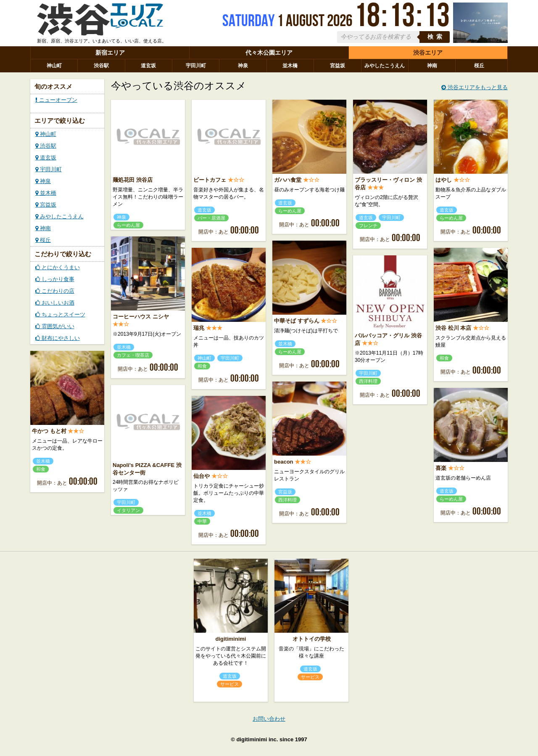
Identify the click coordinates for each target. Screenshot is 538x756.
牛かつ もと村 (49, 431)
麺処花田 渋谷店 (133, 180)
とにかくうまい (58, 267)
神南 (432, 66)
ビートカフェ (210, 180)
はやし (444, 180)
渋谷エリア (428, 53)
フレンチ (368, 225)
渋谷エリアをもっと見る (475, 87)
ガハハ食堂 (288, 180)
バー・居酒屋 (211, 218)
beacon (284, 462)
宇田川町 (196, 66)
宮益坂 (338, 66)
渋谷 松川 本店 (453, 328)
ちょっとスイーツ (60, 314)
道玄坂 (148, 66)
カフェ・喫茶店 (133, 355)
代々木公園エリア (269, 53)
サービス (229, 684)
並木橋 (290, 66)
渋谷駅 (101, 66)
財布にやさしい (58, 338)
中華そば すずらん (297, 321)
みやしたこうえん (385, 66)
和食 (202, 366)
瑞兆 (199, 328)
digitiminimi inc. (257, 739)
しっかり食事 (55, 279)
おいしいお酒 (55, 303)
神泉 (243, 66)
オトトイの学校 (312, 639)
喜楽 (441, 468)
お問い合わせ (269, 719)
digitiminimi (231, 639)
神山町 (54, 66)
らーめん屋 (128, 225)
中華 (202, 521)
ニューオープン (56, 100)
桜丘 (479, 66)
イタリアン (128, 510)
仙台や (202, 476)
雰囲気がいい (55, 326)
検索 (436, 37)
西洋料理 (368, 381)
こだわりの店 (55, 291)
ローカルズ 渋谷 (100, 22)
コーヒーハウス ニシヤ (141, 317)
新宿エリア (110, 53)
